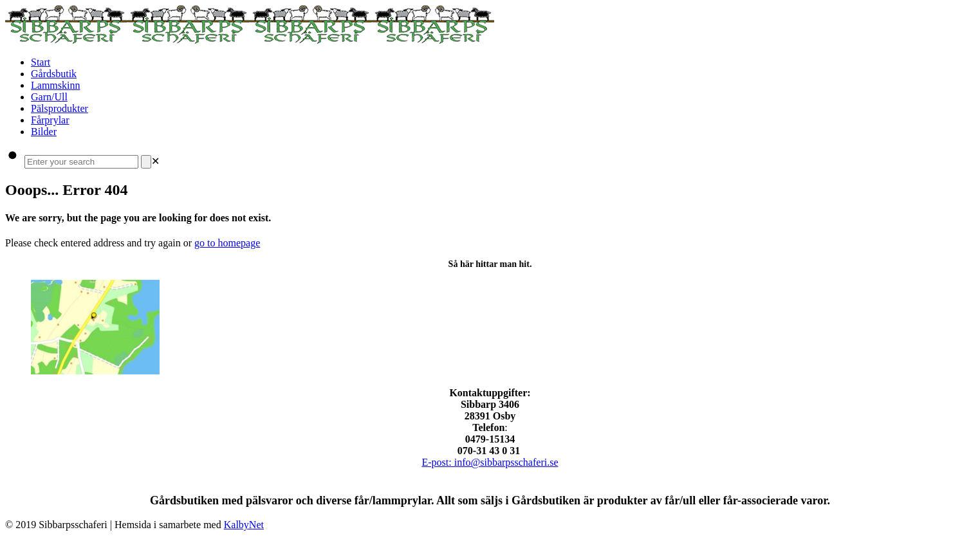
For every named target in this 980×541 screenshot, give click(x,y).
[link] (155, 161)
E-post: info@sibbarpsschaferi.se (490, 462)
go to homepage (227, 243)
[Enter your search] (81, 162)
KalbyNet (244, 525)
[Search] (146, 162)
